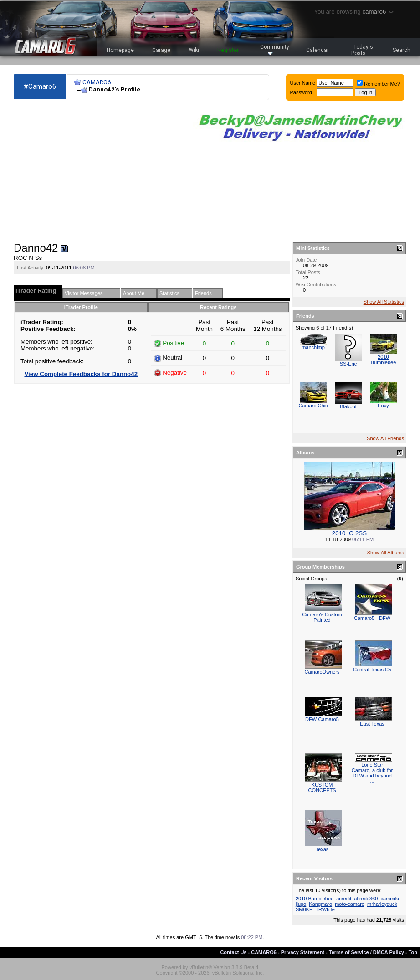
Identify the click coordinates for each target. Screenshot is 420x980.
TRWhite (325, 909)
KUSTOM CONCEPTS (322, 787)
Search (402, 50)
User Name (303, 83)
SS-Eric (348, 364)
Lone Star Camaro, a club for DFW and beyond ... (372, 773)
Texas (322, 849)
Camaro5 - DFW (372, 618)
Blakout (348, 406)
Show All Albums (386, 553)
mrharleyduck (382, 904)
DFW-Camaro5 (322, 719)
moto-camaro (350, 904)
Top (413, 952)
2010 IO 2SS (349, 533)
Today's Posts (362, 50)
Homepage (120, 50)
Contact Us (233, 952)
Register (228, 50)
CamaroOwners (322, 672)
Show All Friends (385, 438)
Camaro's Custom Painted (322, 617)
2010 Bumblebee (384, 360)
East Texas (372, 724)
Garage (161, 50)
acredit (344, 899)
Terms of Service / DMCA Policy (366, 952)
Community (275, 49)
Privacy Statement (303, 952)
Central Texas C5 (372, 670)
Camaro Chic (313, 406)
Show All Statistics (384, 302)
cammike (390, 899)
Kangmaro (320, 904)
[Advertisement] (99, 171)
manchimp (313, 347)
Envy (383, 406)
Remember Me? (378, 84)
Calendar (318, 50)
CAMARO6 (97, 82)
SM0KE (304, 909)
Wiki (194, 50)
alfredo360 (366, 899)
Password (301, 92)
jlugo (301, 904)
